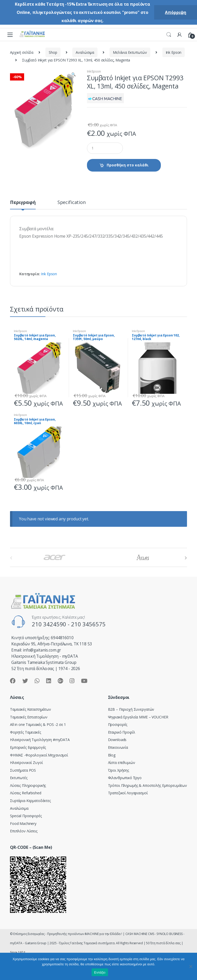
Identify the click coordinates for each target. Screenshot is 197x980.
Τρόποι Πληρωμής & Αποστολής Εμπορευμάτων (147, 785)
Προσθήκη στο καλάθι (128, 165)
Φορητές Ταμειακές (26, 732)
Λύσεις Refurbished (26, 793)
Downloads (117, 740)
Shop (53, 52)
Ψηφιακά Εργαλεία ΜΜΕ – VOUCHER (138, 717)
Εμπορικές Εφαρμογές (28, 747)
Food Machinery (23, 823)
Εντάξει (100, 972)
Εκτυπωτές (19, 778)
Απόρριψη (176, 12)
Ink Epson (174, 52)
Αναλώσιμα (85, 52)
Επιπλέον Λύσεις (24, 831)
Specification (72, 203)
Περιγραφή (23, 203)
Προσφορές (118, 724)
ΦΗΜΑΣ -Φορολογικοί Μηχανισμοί (39, 755)
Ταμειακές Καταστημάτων (31, 709)
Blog (112, 755)
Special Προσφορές (26, 816)
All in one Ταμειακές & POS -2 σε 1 (38, 724)
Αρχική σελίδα (22, 52)
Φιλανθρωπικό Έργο (125, 778)
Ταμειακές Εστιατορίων (29, 717)
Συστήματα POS (23, 770)
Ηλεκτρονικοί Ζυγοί (26, 763)
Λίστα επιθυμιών (122, 763)
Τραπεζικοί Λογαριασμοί (128, 793)
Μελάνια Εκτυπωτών (130, 52)
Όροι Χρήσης (119, 770)
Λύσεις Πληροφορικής (28, 785)
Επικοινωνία (118, 747)
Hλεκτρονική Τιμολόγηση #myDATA (40, 740)
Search (169, 35)
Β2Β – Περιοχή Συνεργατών (131, 709)
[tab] (23, 204)
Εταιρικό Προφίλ (122, 732)
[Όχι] (191, 966)
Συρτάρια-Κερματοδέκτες (30, 801)
